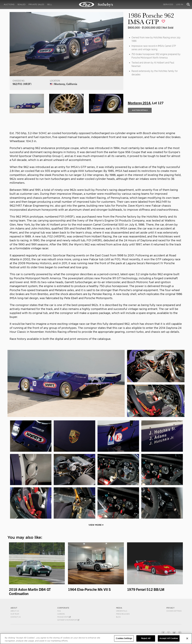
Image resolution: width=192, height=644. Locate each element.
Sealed (21, 4)
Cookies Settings (174, 611)
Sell (50, 4)
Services (168, 4)
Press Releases (123, 614)
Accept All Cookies (169, 638)
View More (96, 525)
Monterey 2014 (139, 103)
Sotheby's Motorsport (68, 620)
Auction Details (140, 110)
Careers (61, 614)
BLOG (118, 617)
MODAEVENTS (64, 617)
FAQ (59, 611)
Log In (180, 4)
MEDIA (119, 608)
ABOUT (14, 608)
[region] (96, 639)
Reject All (146, 638)
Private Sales (36, 4)
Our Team (15, 614)
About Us (15, 611)
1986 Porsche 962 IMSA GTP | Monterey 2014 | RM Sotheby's (96, 5)
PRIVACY (170, 608)
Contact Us (16, 617)
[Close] (187, 638)
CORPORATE (63, 608)
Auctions (9, 4)
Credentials (122, 611)
